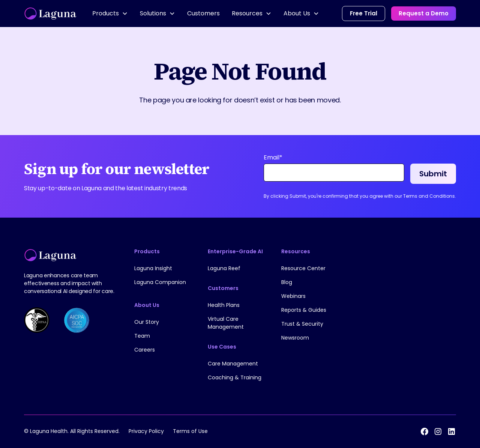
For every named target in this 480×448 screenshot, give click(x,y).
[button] (110, 14)
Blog (287, 282)
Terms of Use (190, 431)
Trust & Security (302, 324)
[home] (51, 14)
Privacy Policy (146, 431)
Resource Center (303, 268)
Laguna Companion (160, 282)
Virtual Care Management (226, 323)
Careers (145, 350)
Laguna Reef (224, 268)
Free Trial (364, 13)
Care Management (233, 364)
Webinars (293, 296)
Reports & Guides (304, 310)
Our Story (147, 322)
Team (142, 336)
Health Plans (224, 305)
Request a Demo (424, 13)
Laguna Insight (153, 268)
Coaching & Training (235, 377)
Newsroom (295, 338)
